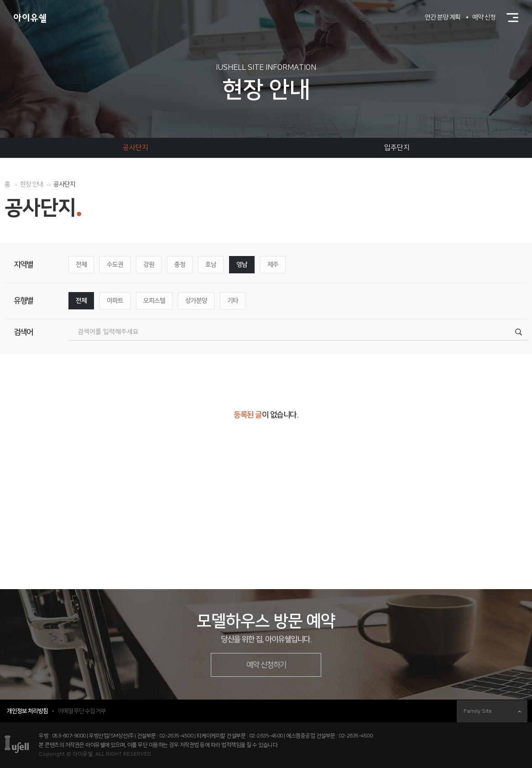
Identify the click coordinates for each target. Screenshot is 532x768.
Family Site (492, 711)
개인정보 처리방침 (27, 711)
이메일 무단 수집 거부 (82, 711)
